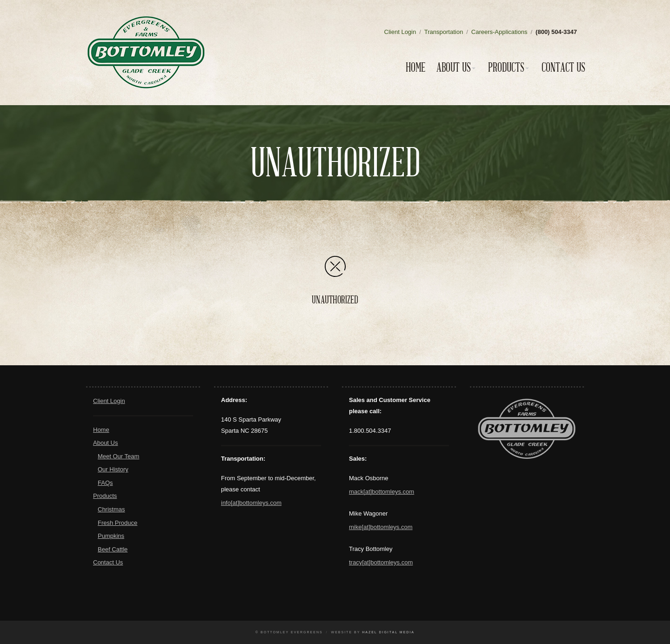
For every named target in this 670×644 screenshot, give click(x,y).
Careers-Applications (499, 32)
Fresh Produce (117, 523)
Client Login (400, 32)
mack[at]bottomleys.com (382, 492)
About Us (454, 68)
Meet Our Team (118, 456)
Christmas (111, 509)
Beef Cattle (113, 549)
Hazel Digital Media (388, 632)
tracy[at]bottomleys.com (381, 562)
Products (506, 68)
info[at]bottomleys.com (251, 503)
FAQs (105, 483)
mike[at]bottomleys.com (381, 527)
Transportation (444, 32)
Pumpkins (111, 536)
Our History (113, 469)
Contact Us (563, 68)
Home (415, 68)
